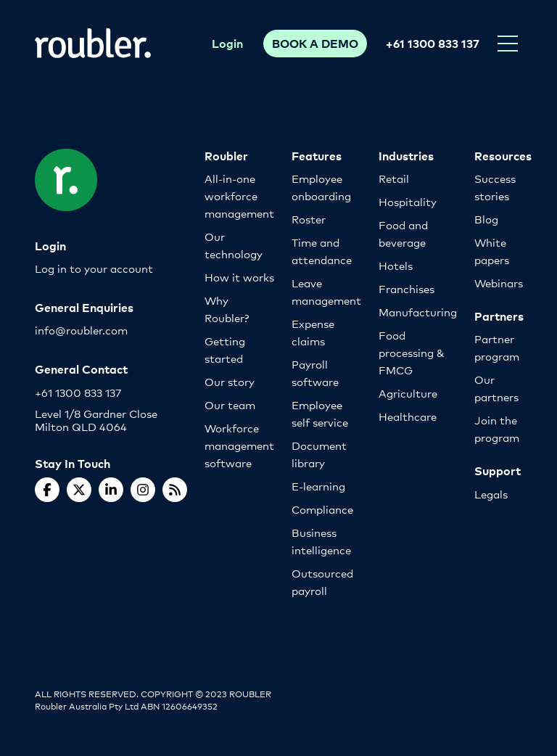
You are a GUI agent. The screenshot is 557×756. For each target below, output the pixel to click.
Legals (491, 494)
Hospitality (408, 201)
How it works (239, 277)
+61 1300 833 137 (433, 43)
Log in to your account (94, 268)
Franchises (407, 288)
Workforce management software (239, 445)
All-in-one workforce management (239, 196)
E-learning (318, 486)
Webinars (499, 283)
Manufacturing (418, 312)
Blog (486, 219)
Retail (394, 178)
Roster (309, 219)
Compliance (322, 509)
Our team (230, 404)
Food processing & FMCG (412, 352)
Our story (230, 381)
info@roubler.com (81, 330)
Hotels (396, 265)
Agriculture (408, 393)
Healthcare (408, 416)
